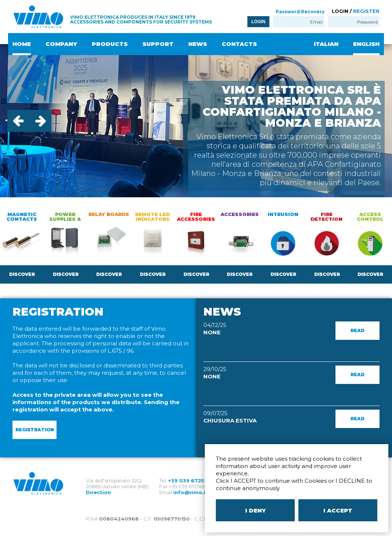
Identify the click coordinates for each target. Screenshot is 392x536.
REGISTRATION (35, 430)
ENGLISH (366, 44)
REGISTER (366, 11)
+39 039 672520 (190, 481)
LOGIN (258, 22)
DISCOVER (22, 274)
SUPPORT (158, 44)
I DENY (255, 510)
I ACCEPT (338, 510)
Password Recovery (300, 12)
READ (357, 330)
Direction (98, 492)
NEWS (198, 44)
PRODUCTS (110, 44)
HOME (22, 44)
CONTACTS (239, 44)
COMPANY (61, 44)
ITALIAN (326, 44)
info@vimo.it (190, 492)
